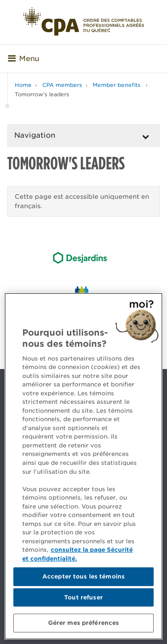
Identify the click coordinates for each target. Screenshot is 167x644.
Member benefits (117, 85)
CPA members (62, 85)
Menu (24, 59)
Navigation (35, 135)
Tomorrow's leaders (42, 94)
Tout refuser (83, 597)
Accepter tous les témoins (83, 576)
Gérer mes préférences (84, 623)
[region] (83, 466)
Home (23, 85)
